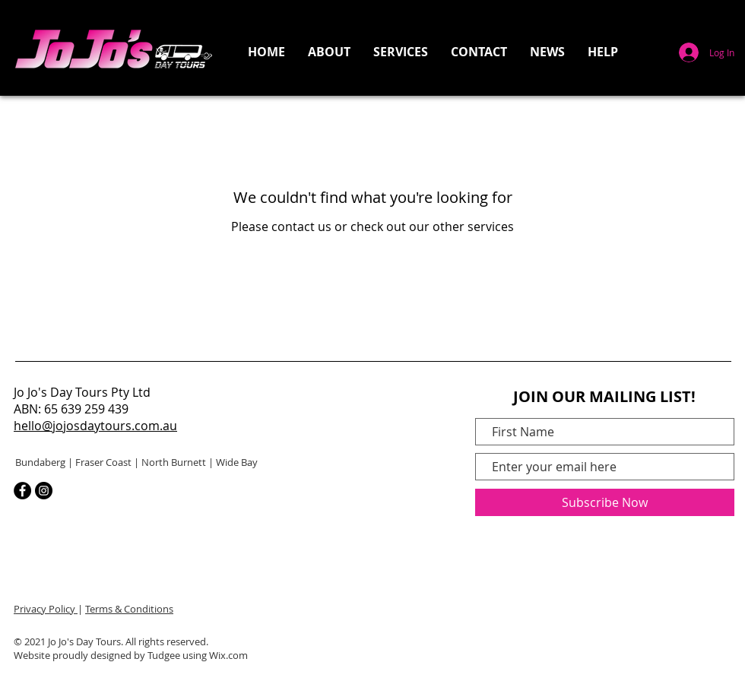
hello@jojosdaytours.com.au (95, 426)
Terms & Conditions (129, 609)
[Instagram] (44, 491)
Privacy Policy (46, 609)
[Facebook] (22, 491)
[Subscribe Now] (605, 502)
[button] (401, 52)
